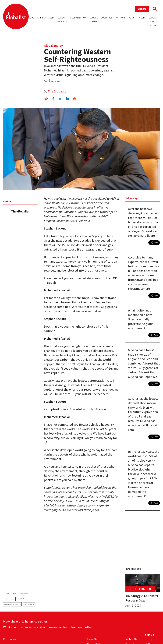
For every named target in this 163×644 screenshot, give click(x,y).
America (42, 18)
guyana (21, 599)
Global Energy (53, 45)
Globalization (78, 18)
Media (142, 18)
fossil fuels (9, 599)
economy (24, 593)
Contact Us (131, 639)
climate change (11, 593)
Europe (30, 18)
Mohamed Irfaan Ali (12, 604)
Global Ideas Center (153, 21)
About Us (92, 639)
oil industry (29, 604)
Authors (121, 18)
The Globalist (57, 91)
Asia (52, 18)
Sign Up (142, 9)
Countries (107, 18)
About (132, 18)
